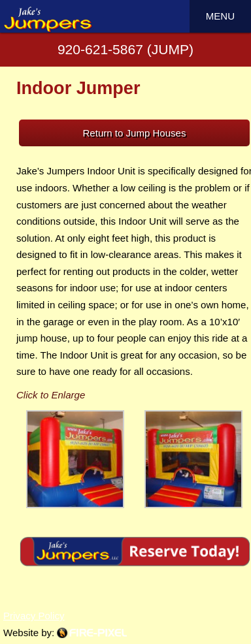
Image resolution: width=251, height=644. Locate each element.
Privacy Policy (34, 616)
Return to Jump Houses (135, 133)
